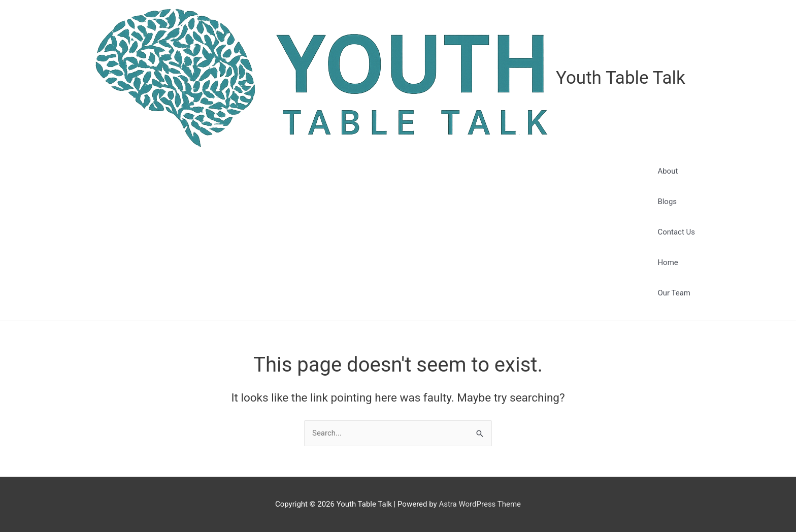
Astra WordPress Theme (480, 504)
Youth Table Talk (621, 78)
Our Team (674, 293)
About (668, 171)
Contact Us (676, 232)
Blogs (667, 202)
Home (668, 262)
